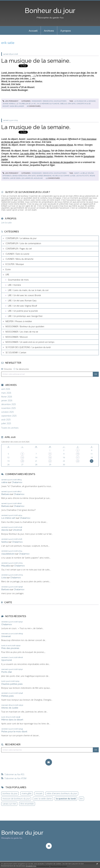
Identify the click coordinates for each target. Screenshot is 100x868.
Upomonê (7, 660)
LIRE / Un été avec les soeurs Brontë (24, 295)
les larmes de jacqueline (32, 178)
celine (4, 482)
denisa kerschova (20, 176)
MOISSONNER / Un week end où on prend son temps (30, 342)
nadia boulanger (17, 106)
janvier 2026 (7, 401)
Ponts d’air (7, 672)
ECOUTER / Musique (15, 264)
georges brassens (44, 176)
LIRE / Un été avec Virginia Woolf (22, 306)
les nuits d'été (83, 176)
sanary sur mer (9, 804)
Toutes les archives (10, 428)
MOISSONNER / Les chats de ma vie (22, 332)
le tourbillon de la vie (26, 104)
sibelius (64, 104)
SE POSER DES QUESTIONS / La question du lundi (28, 347)
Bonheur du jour (50, 11)
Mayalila (6, 566)
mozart (39, 793)
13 (22, 457)
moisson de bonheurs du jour (16, 799)
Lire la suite (6, 223)
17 (78, 457)
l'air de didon (15, 178)
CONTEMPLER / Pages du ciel (19, 249)
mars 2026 (6, 393)
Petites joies (8, 696)
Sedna (5, 542)
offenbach (7, 176)
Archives (49, 31)
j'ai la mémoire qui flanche (48, 104)
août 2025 (6, 420)
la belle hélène (87, 173)
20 (22, 461)
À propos (66, 31)
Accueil (33, 31)
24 (78, 461)
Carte (8, 602)
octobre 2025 (8, 412)
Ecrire (8, 269)
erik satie (72, 104)
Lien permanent (11, 101)
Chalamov (17, 482)
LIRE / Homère (14, 285)
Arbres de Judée (10, 708)
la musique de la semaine (85, 101)
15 (50, 457)
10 (78, 454)
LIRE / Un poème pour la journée (23, 311)
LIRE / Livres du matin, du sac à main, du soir (28, 290)
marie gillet (27, 793)
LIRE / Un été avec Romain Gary (22, 301)
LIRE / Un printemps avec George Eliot (25, 316)
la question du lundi (66, 799)
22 (50, 461)
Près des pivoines (10, 648)
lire (81, 799)
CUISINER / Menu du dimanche (19, 259)
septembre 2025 (9, 416)
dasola (5, 530)
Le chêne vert (8, 518)
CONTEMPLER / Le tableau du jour (21, 238)
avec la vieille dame (43, 799)
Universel (17, 530)
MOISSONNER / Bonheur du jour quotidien (49, 101)
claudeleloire (8, 554)
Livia (4, 578)
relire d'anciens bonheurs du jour (62, 793)
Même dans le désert (12, 720)
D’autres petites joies (12, 684)
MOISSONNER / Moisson (17, 337)
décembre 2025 (9, 404)
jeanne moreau (9, 104)
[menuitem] (33, 31)
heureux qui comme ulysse (64, 176)
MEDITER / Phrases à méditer (19, 321)
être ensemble (27, 804)
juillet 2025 (6, 423)
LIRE (7, 274)
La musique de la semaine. (36, 61)
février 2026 (7, 397)
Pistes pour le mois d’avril (14, 731)
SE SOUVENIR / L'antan (16, 352)
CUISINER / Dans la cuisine (17, 254)
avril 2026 (6, 389)
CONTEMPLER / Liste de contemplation (23, 243)
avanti (77, 173)
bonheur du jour (10, 793)
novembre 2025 (8, 408)
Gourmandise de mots (18, 280)
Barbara (5, 494)
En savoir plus (31, 866)
